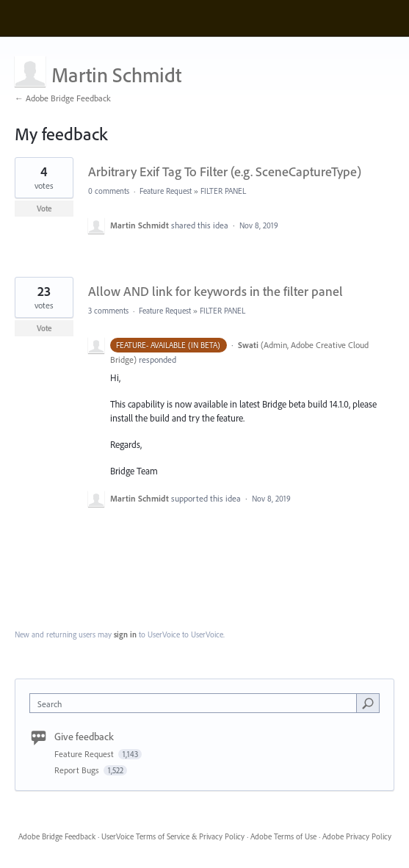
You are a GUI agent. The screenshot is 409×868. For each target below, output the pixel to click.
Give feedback (84, 737)
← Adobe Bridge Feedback (63, 98)
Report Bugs (78, 770)
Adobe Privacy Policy (357, 836)
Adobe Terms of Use (283, 836)
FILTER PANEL (223, 191)
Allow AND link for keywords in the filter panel (216, 291)
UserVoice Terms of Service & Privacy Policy (173, 836)
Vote (44, 209)
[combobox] (196, 703)
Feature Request (166, 191)
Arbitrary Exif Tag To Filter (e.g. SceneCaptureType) (225, 171)
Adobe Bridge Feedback (57, 836)
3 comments (108, 311)
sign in (125, 634)
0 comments (109, 191)
